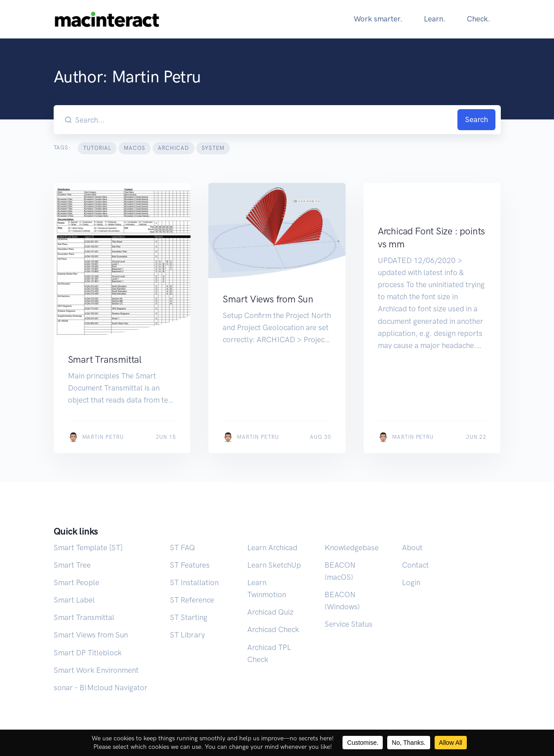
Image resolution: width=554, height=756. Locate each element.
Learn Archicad (272, 548)
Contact (415, 565)
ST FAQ (182, 548)
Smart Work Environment (96, 670)
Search (476, 119)
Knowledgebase (352, 548)
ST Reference (192, 600)
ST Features (190, 565)
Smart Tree (72, 565)
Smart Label (74, 600)
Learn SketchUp (274, 565)
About (412, 548)
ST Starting (189, 617)
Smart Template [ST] (88, 548)
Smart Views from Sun (91, 635)
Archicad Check (273, 629)
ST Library (187, 635)
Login (411, 582)
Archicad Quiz (270, 612)
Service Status (349, 624)
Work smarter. (378, 19)
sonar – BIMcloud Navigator (101, 688)
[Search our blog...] (265, 120)
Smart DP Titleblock (88, 653)
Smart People (76, 582)
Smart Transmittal (84, 617)
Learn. (435, 19)
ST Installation (194, 582)
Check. (478, 19)
